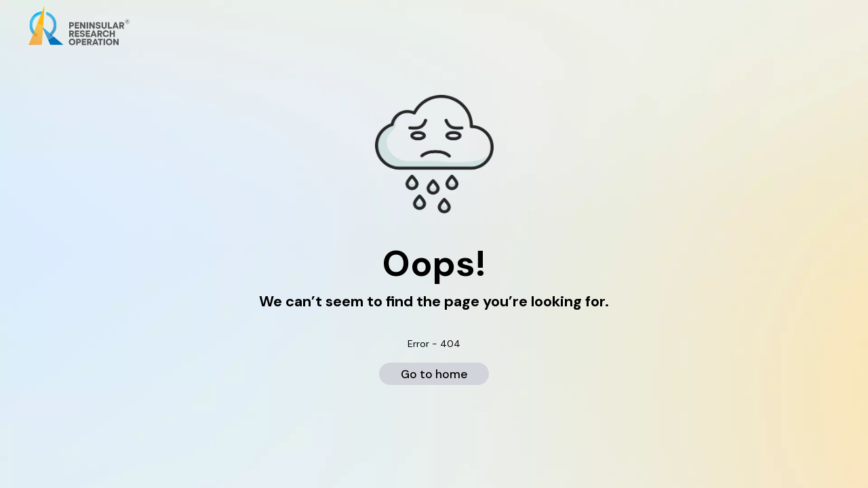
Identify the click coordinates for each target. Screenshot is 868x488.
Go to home (434, 374)
